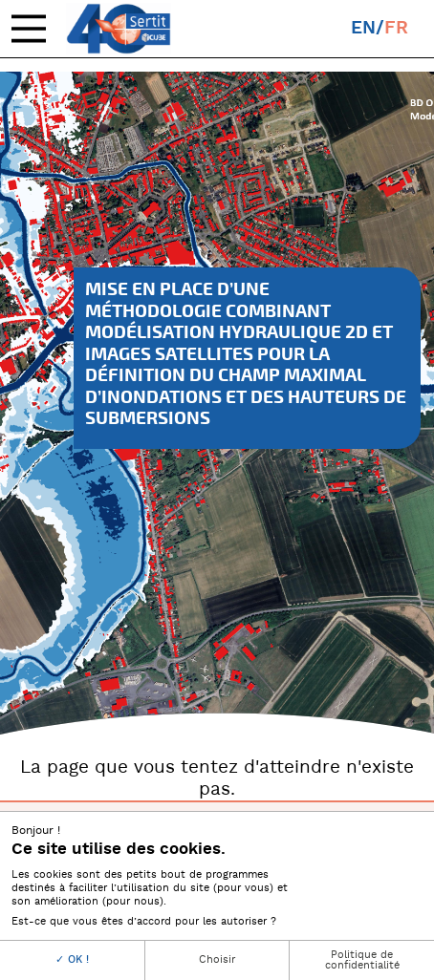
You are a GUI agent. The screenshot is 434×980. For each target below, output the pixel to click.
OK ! (72, 959)
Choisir (217, 959)
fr (396, 28)
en (363, 28)
